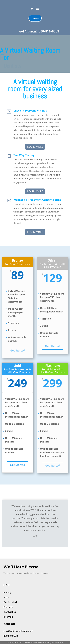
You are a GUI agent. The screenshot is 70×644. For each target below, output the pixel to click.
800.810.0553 (11, 636)
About (7, 597)
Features (8, 607)
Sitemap (8, 617)
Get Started (17, 350)
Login (35, 18)
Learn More (35, 147)
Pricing (7, 592)
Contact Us (10, 612)
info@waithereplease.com (18, 631)
